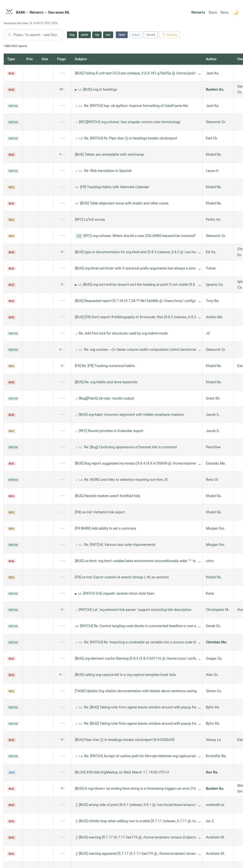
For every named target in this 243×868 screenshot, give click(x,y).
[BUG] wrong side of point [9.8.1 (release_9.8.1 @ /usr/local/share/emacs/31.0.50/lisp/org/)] (152, 805)
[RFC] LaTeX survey (90, 219)
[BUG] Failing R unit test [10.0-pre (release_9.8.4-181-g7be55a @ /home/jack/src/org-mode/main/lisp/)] (156, 73)
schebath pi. (216, 805)
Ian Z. (210, 821)
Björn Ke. (213, 707)
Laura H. (213, 171)
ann (108, 35)
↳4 (77, 626)
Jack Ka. (213, 73)
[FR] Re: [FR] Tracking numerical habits (105, 366)
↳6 (81, 480)
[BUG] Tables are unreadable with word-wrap (110, 154)
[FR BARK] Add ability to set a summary (106, 528)
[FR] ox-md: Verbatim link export (100, 512)
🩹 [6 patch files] (77, 545)
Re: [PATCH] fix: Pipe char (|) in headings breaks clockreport (131, 138)
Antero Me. (215, 317)
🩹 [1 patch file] (77, 106)
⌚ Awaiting (169, 35)
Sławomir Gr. (216, 122)
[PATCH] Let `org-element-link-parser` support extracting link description (135, 610)
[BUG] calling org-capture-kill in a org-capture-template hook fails (125, 675)
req (97, 35)
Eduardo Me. (216, 463)
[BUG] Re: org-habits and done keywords (106, 382)
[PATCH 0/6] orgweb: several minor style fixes (119, 593)
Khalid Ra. (214, 154)
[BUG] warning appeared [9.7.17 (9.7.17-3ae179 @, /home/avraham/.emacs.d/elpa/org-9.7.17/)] (154, 854)
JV (208, 333)
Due (45, 59)
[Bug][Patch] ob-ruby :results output (106, 398)
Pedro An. (214, 219)
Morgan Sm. (216, 528)
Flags (61, 59)
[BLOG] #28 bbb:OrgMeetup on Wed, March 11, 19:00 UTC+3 (122, 772)
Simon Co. (214, 691)
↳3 (81, 139)
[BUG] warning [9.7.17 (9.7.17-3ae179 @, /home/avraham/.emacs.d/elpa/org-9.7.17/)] (146, 837)
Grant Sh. (213, 398)
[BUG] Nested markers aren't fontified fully (108, 496)
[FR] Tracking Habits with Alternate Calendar (115, 187)
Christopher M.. (218, 610)
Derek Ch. (214, 626)
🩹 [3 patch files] (77, 399)
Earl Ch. (212, 138)
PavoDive (213, 447)
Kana (210, 593)
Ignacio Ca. (215, 285)
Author (211, 59)
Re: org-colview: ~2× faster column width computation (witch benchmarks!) (143, 350)
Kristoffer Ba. (216, 756)
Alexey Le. (214, 740)
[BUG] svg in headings (100, 89)
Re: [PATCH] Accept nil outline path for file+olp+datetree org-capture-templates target (151, 756)
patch (85, 35)
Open (122, 35)
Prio (29, 59)
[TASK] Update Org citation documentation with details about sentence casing (136, 691)
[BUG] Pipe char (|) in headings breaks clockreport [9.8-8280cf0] (125, 740)
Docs (213, 12)
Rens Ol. (212, 480)
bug (72, 35)
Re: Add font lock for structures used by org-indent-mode (123, 333)
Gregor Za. (214, 658)
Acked (136, 35)
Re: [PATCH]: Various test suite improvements (120, 545)
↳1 (81, 106)
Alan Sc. (212, 675)
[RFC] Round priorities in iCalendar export (111, 431)
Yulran (211, 268)
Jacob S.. (213, 415)
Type (11, 59)
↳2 (80, 90)
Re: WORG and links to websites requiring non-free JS (126, 480)
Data (224, 12)
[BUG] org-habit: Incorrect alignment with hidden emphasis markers (131, 415)
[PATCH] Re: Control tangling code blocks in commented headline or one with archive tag (149, 626)
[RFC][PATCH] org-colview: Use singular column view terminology (130, 122)
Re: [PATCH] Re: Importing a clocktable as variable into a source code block (143, 642)
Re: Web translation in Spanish (108, 171)
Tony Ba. (213, 301)
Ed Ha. (211, 252)
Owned (151, 35)
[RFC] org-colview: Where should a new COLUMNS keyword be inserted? (140, 236)
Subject (81, 59)
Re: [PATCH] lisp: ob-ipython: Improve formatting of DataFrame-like (136, 106)
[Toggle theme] (236, 12)
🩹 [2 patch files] (77, 708)
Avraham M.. (216, 837)
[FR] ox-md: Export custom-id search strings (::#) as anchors (122, 577)
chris (210, 561)
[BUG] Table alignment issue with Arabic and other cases (124, 203)
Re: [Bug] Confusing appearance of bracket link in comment (131, 447)
